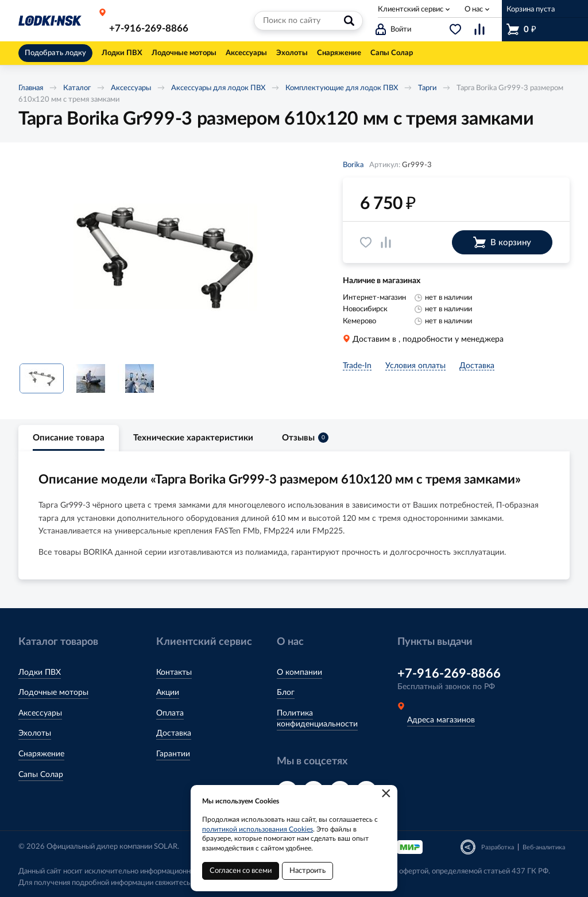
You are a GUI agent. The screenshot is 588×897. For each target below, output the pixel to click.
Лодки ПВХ (40, 672)
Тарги (427, 88)
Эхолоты (35, 733)
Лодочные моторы (53, 693)
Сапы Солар (41, 775)
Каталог (77, 88)
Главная (31, 88)
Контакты (174, 672)
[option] (165, 257)
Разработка (498, 847)
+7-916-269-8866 (149, 28)
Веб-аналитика (544, 847)
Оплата (170, 713)
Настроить (307, 871)
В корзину (502, 242)
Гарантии (173, 754)
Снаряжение (41, 754)
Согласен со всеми (241, 871)
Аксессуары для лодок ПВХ (218, 88)
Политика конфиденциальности (317, 719)
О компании (299, 672)
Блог (286, 693)
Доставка (174, 733)
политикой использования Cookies (258, 829)
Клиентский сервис (411, 9)
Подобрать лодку (55, 53)
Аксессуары (131, 88)
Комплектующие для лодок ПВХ (342, 88)
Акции (168, 693)
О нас (474, 9)
